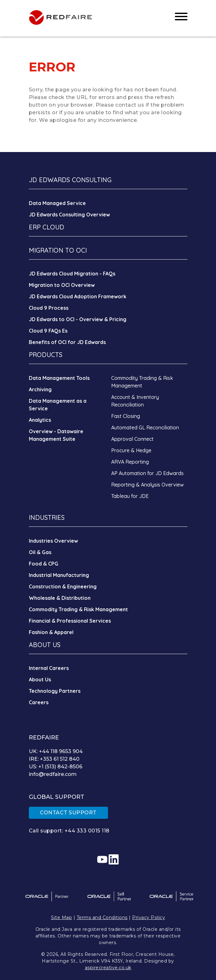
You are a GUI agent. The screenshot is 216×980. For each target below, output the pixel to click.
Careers (39, 702)
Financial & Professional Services (70, 621)
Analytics (40, 420)
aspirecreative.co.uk (108, 968)
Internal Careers (49, 668)
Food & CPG (44, 564)
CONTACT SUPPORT (68, 813)
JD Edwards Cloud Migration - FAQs (72, 274)
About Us (40, 679)
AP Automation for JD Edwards (147, 473)
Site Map (61, 917)
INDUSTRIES (47, 517)
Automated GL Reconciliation (145, 427)
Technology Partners (55, 691)
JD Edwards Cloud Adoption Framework (78, 296)
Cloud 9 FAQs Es (48, 331)
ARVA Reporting (130, 462)
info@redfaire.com (53, 774)
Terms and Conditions (102, 917)
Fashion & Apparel (51, 632)
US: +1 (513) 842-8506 (56, 767)
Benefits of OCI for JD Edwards (67, 342)
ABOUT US (45, 645)
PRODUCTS (46, 355)
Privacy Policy (149, 917)
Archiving (40, 389)
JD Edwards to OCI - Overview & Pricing (78, 319)
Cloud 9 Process (49, 308)
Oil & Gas (40, 552)
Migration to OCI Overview (62, 285)
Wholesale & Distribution (60, 598)
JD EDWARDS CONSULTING (70, 180)
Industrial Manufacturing (59, 575)
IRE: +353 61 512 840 (54, 759)
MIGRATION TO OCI (58, 250)
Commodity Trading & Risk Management (78, 609)
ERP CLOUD (47, 227)
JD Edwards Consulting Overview (69, 215)
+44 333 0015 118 (87, 831)
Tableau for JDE (130, 496)
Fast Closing (126, 416)
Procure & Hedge (131, 450)
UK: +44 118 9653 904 (56, 751)
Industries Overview (53, 541)
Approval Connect (132, 439)
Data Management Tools (59, 378)
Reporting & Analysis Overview (147, 485)
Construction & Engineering (63, 586)
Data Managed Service (57, 203)
